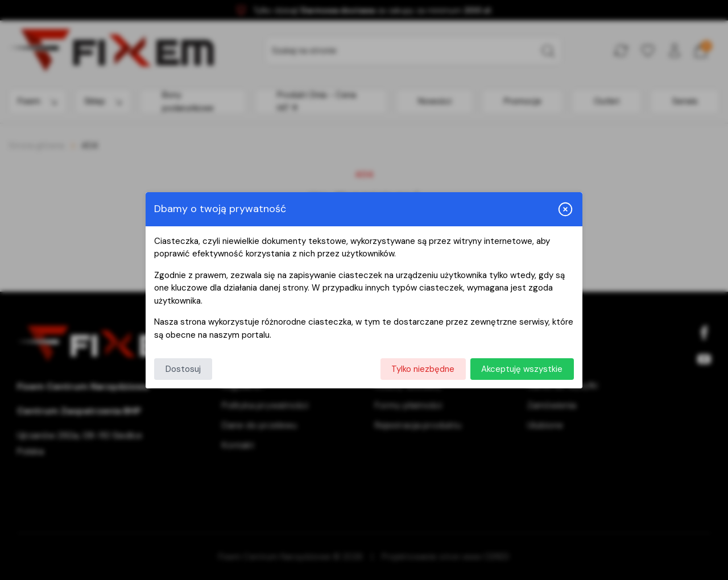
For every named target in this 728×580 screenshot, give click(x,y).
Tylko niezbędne (423, 369)
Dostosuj (183, 369)
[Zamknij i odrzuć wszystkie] (565, 209)
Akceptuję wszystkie (522, 369)
